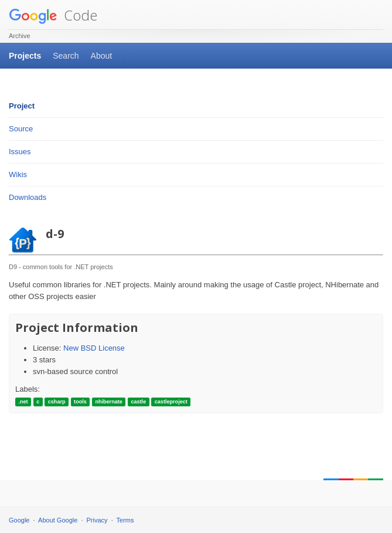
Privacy (97, 520)
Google (19, 520)
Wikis (18, 174)
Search (66, 56)
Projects (25, 56)
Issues (20, 152)
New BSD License (94, 348)
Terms (125, 520)
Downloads (28, 197)
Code (53, 15)
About (102, 56)
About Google (58, 520)
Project (22, 106)
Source (21, 129)
